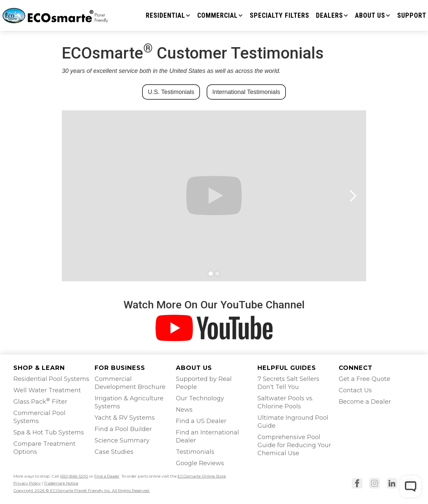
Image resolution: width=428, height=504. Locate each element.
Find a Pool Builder (123, 429)
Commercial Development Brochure (130, 383)
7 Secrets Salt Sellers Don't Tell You (288, 383)
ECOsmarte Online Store (202, 476)
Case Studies (114, 452)
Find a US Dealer (201, 421)
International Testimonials (246, 92)
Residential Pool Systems (51, 379)
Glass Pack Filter (40, 401)
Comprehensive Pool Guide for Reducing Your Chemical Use (294, 445)
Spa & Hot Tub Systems (49, 432)
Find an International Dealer (207, 436)
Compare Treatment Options (44, 448)
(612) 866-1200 (74, 476)
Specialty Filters (280, 15)
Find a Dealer (107, 476)
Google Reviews (200, 463)
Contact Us (355, 390)
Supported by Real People (204, 383)
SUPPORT (412, 15)
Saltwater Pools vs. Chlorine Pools (285, 402)
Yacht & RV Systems (125, 418)
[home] (56, 15)
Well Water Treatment (47, 390)
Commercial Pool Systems (39, 417)
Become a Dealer (365, 402)
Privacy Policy (27, 483)
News (184, 410)
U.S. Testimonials (171, 92)
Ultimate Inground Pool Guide (293, 422)
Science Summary (122, 440)
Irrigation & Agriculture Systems (129, 402)
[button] (168, 15)
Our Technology (200, 398)
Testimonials (195, 452)
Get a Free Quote (364, 379)
